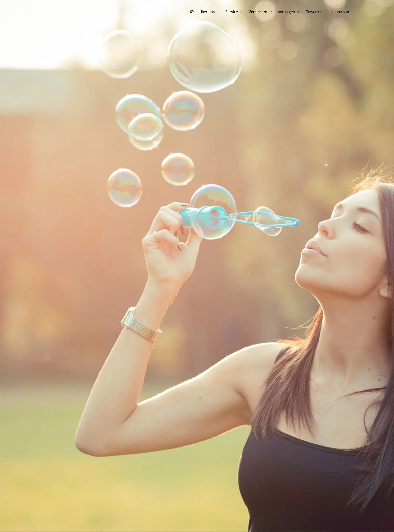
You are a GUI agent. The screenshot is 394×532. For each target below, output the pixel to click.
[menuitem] (192, 12)
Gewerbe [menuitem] (313, 12)
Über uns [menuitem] (207, 12)
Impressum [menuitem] (341, 12)
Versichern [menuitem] (258, 12)
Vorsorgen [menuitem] (286, 12)
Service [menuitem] (232, 12)
